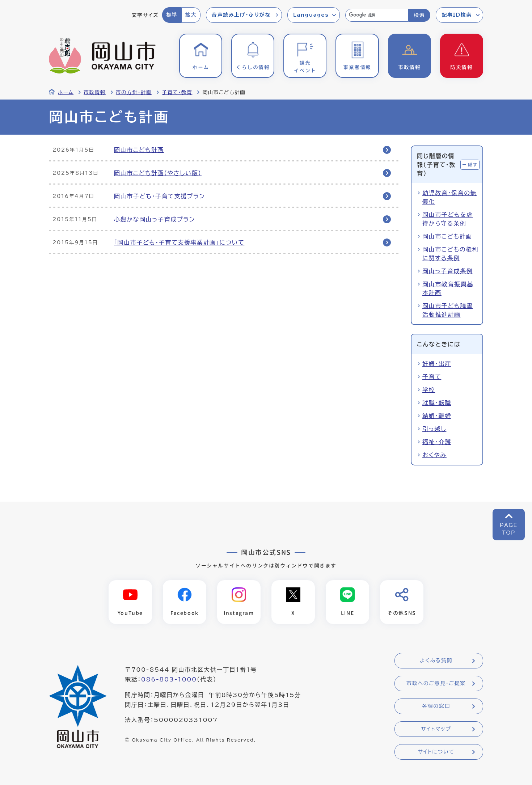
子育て (432, 377)
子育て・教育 (177, 92)
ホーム (66, 92)
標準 (172, 15)
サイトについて (436, 752)
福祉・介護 (437, 442)
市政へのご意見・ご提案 (436, 683)
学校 (429, 390)
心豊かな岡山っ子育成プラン (155, 219)
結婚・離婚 (437, 416)
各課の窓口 (436, 706)
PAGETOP (509, 529)
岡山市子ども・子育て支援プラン (160, 196)
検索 (419, 15)
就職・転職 (437, 403)
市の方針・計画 (134, 92)
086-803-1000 (169, 679)
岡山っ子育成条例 (447, 271)
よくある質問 (436, 661)
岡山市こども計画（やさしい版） (158, 173)
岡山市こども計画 (139, 150)
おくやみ (434, 455)
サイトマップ (436, 729)
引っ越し (434, 429)
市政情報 (95, 92)
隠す (473, 164)
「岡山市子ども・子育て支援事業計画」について (179, 242)
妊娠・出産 (437, 364)
